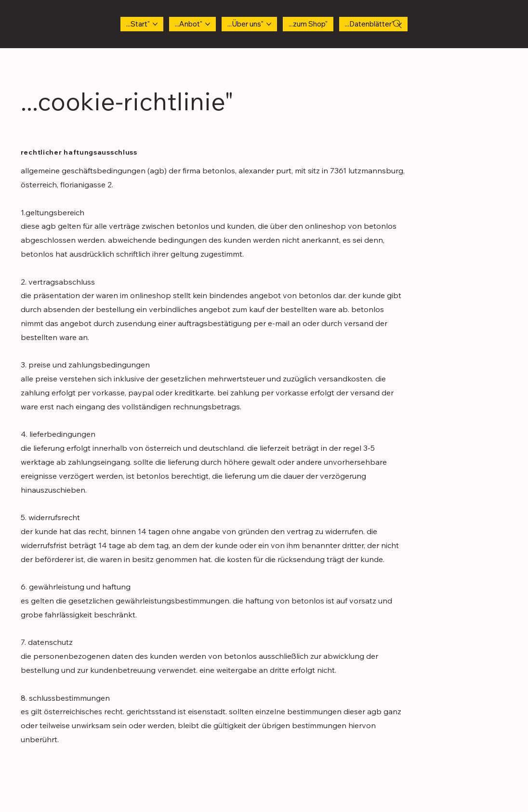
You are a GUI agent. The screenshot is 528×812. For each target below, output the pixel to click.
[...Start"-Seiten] (155, 24)
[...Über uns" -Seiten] (269, 24)
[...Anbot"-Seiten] (208, 24)
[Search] (397, 24)
